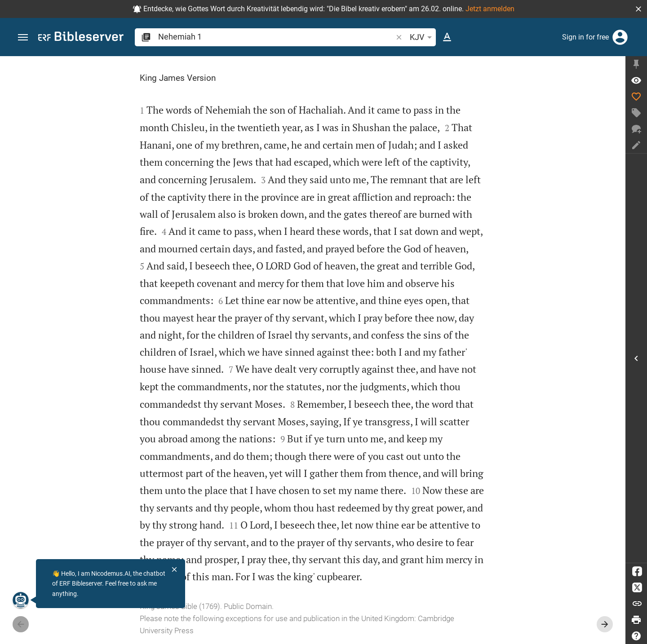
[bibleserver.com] (81, 38)
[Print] (636, 620)
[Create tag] (636, 113)
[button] (638, 9)
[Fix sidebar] (636, 64)
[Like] (636, 97)
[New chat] (636, 129)
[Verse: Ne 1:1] (636, 80)
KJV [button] (422, 37)
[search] (276, 37)
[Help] (636, 636)
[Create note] (636, 145)
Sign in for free (585, 37)
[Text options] (447, 37)
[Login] (620, 37)
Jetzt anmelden (490, 9)
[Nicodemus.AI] (21, 600)
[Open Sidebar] (636, 358)
